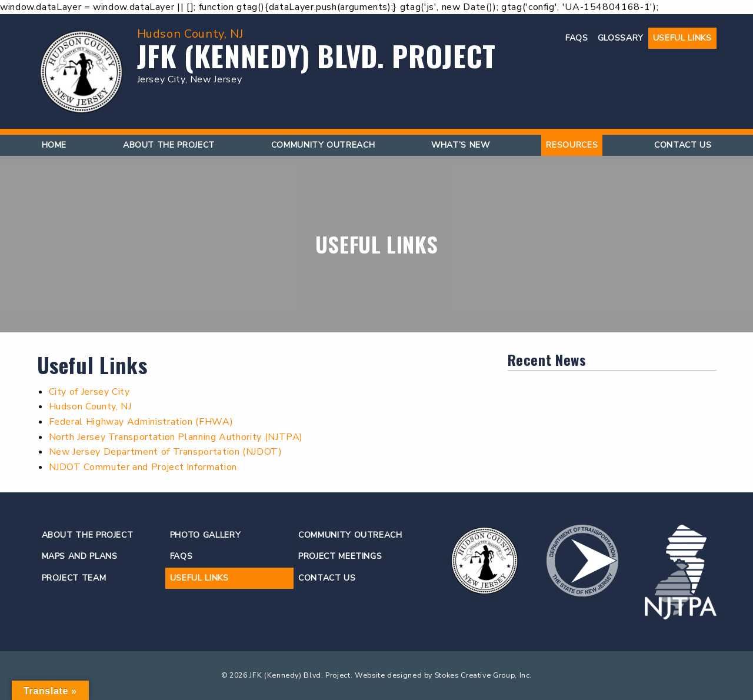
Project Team (74, 578)
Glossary (621, 38)
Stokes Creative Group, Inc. (483, 675)
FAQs (577, 38)
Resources (572, 145)
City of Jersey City (89, 392)
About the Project (169, 145)
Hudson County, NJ (90, 406)
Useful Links (682, 38)
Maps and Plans (80, 556)
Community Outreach (323, 145)
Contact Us (683, 145)
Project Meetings (340, 556)
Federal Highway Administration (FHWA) (141, 422)
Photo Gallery (205, 535)
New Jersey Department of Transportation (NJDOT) (166, 452)
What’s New (460, 145)
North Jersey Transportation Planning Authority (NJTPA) (176, 437)
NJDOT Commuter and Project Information (143, 467)
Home (54, 145)
